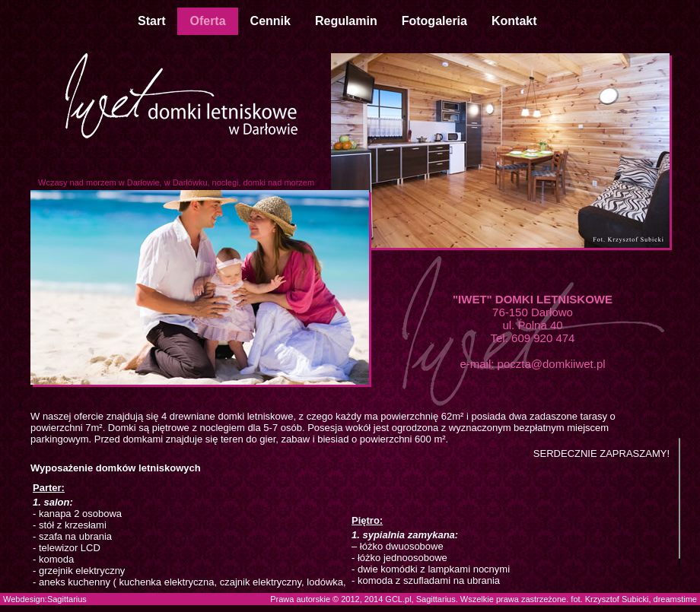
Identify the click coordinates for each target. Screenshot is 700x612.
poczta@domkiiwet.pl (552, 364)
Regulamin (346, 21)
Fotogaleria (434, 21)
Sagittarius (67, 599)
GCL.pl (398, 599)
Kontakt (514, 21)
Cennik (270, 21)
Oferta (207, 21)
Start (151, 21)
